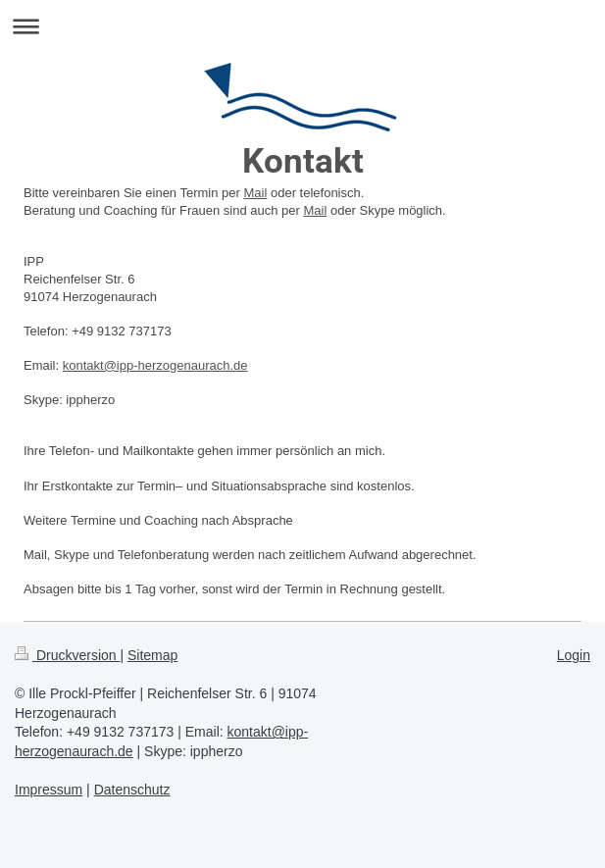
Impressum (49, 790)
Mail (256, 193)
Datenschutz (132, 790)
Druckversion (67, 655)
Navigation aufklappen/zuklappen (302, 26)
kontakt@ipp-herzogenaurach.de (155, 365)
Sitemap (152, 655)
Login (574, 655)
